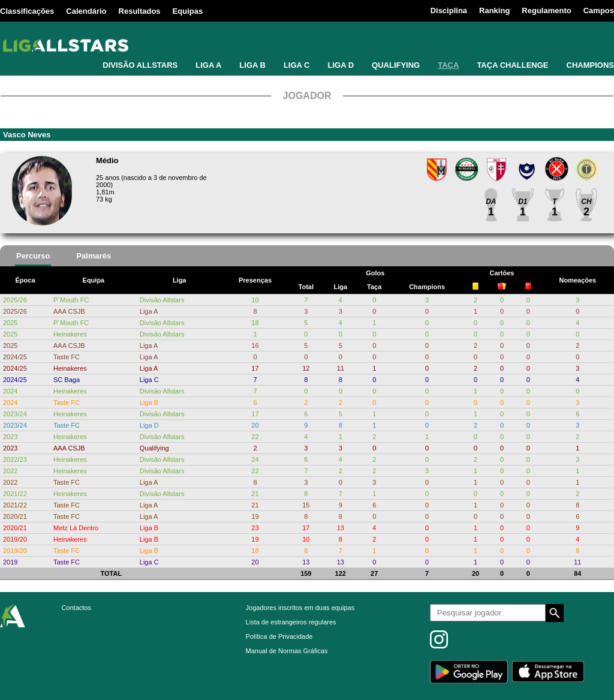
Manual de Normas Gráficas (287, 651)
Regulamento (546, 10)
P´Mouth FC (71, 300)
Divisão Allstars (162, 300)
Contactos (76, 608)
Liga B (149, 402)
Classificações (27, 11)
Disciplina (449, 10)
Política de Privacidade (279, 636)
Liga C (149, 380)
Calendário (86, 11)
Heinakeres (70, 334)
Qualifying (154, 448)
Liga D (149, 425)
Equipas (188, 11)
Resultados (140, 11)
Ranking (494, 10)
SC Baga (67, 380)
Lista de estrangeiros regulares (291, 622)
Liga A (149, 311)
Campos (599, 10)
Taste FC (67, 357)
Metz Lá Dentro (76, 528)
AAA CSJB (69, 311)
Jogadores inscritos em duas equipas (300, 608)
